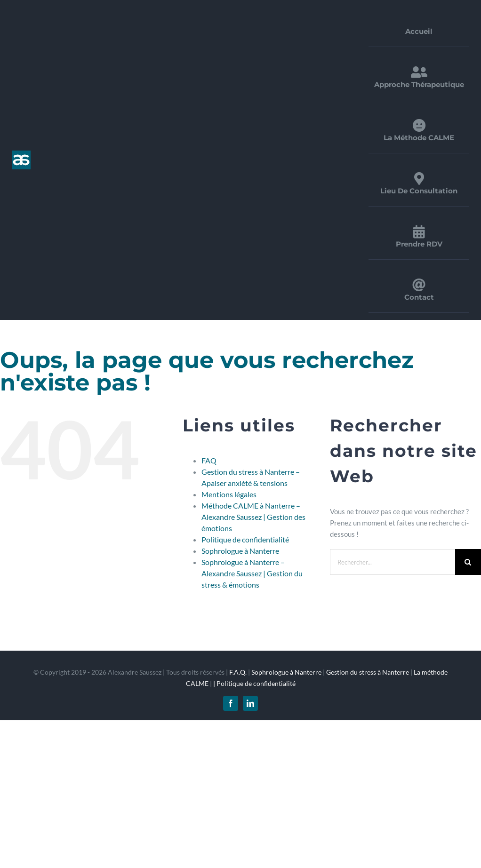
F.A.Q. (238, 672)
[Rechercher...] (393, 562)
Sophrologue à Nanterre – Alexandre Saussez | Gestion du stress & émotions (252, 573)
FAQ (209, 460)
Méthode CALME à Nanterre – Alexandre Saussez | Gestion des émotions (253, 517)
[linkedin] (250, 703)
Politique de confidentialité (245, 539)
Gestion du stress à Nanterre (368, 672)
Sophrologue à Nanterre (240, 551)
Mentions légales (229, 494)
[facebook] (231, 703)
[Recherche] (468, 562)
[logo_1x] (21, 154)
